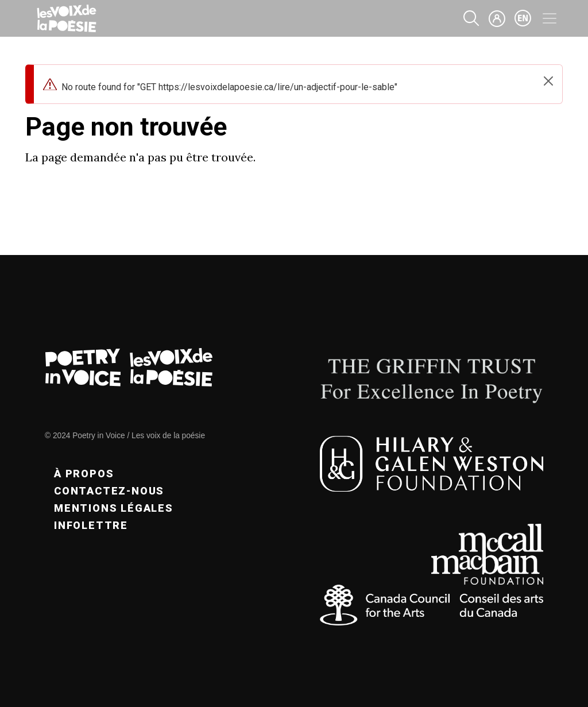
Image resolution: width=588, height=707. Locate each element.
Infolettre (91, 525)
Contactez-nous (109, 491)
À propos (84, 474)
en (523, 18)
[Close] (548, 81)
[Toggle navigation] (550, 18)
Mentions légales (114, 508)
